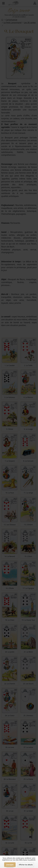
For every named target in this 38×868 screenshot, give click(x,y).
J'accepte (10, 865)
